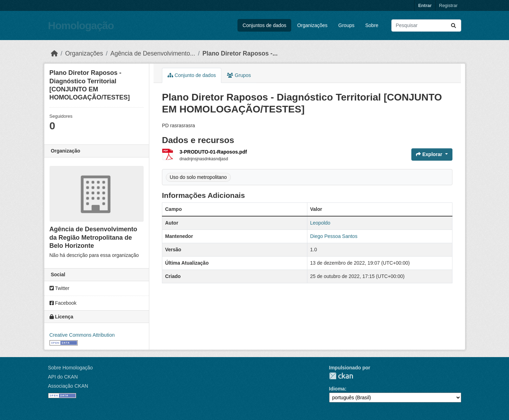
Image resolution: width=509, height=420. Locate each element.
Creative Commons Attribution (82, 335)
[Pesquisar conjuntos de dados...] (426, 25)
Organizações (312, 25)
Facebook (63, 303)
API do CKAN (63, 377)
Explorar (430, 154)
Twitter (60, 288)
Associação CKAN (68, 386)
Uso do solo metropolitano (198, 177)
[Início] (54, 53)
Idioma (337, 389)
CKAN (341, 376)
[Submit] (453, 25)
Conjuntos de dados (265, 25)
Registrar (448, 5)
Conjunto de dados (192, 75)
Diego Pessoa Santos (334, 236)
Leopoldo (320, 223)
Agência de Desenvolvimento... (153, 53)
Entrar (425, 5)
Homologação (81, 25)
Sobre (372, 25)
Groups (346, 25)
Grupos (239, 75)
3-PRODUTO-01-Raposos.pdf (213, 152)
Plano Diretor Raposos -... (240, 53)
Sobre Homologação (71, 368)
